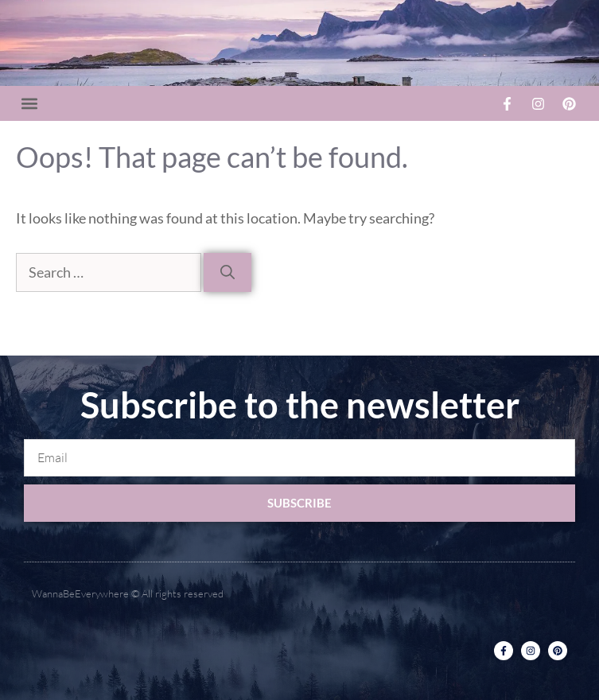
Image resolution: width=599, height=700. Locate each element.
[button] (29, 104)
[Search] (228, 272)
